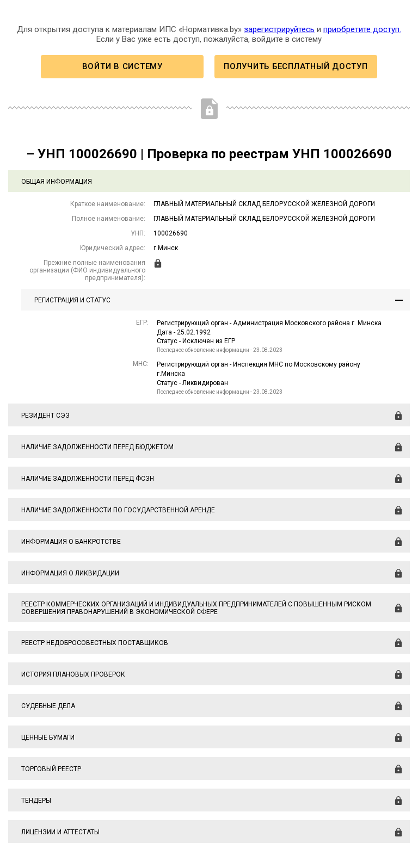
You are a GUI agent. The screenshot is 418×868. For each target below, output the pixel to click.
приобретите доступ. (362, 29)
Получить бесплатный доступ (296, 66)
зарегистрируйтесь (279, 29)
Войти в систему (122, 66)
